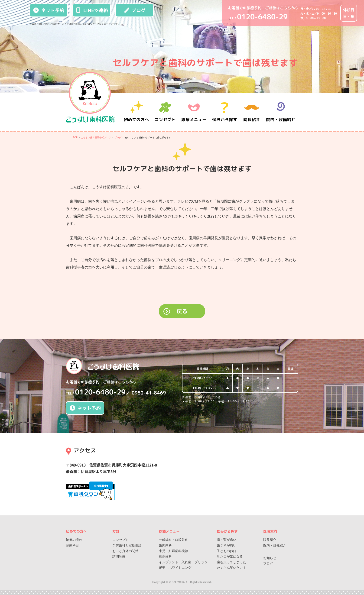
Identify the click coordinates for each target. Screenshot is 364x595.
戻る (182, 311)
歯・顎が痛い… (228, 540)
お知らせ (270, 558)
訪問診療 (119, 556)
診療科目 (72, 545)
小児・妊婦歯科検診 (173, 551)
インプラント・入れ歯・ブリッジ (183, 562)
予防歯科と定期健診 (127, 545)
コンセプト (120, 540)
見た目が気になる (230, 556)
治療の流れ (74, 540)
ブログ (135, 10)
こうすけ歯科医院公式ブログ (96, 137)
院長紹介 (252, 112)
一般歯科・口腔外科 (173, 540)
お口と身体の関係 (125, 551)
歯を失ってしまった (231, 562)
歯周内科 (165, 545)
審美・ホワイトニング (175, 568)
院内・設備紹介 (281, 112)
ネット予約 (49, 10)
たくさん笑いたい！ (231, 568)
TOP (75, 137)
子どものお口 (227, 551)
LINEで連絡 (92, 10)
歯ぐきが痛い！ (228, 545)
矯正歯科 (165, 556)
